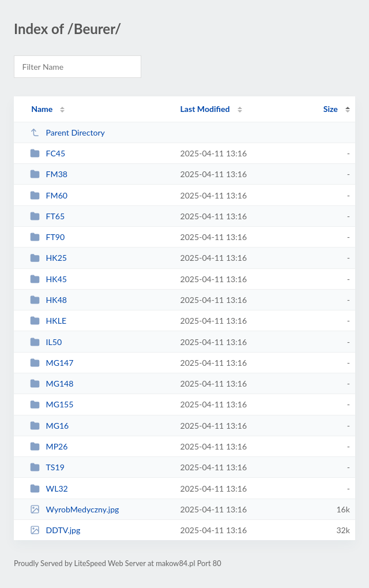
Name (42, 109)
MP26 (49, 446)
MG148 (52, 383)
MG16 (49, 426)
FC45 (48, 153)
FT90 (47, 237)
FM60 (49, 195)
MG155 (52, 404)
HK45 (48, 279)
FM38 (49, 174)
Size (331, 109)
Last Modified (205, 109)
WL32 (49, 488)
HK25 (48, 258)
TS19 (47, 467)
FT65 (47, 216)
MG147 (52, 363)
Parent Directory (67, 132)
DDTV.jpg (55, 530)
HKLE (48, 321)
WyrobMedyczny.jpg (74, 509)
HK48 (48, 300)
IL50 (46, 342)
